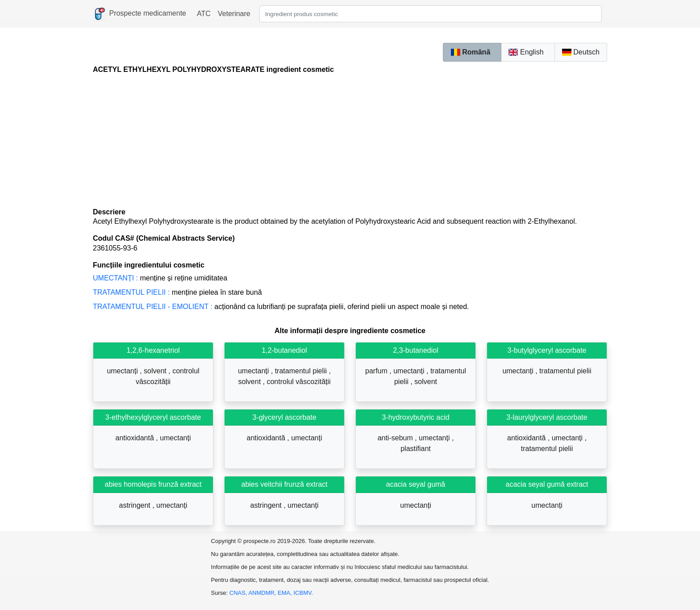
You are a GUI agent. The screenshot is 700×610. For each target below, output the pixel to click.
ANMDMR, (263, 593)
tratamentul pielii (302, 371)
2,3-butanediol (415, 350)
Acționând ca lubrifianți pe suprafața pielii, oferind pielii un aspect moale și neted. (281, 307)
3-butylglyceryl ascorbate (547, 350)
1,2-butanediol (284, 350)
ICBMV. (304, 593)
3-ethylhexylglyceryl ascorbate (153, 417)
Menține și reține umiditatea (160, 278)
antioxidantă (136, 438)
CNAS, (239, 593)
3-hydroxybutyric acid (415, 417)
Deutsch (581, 52)
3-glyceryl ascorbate (284, 417)
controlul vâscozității (298, 382)
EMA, (285, 593)
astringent (136, 505)
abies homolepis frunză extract (153, 484)
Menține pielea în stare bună (177, 292)
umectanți (123, 371)
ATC (204, 14)
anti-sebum (396, 438)
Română (470, 52)
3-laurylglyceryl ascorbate (547, 417)
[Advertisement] (350, 141)
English (526, 52)
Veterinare (234, 14)
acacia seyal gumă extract (547, 484)
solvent (156, 371)
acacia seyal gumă (416, 484)
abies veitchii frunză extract (285, 484)
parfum (377, 371)
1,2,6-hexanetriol (153, 350)
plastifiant (416, 449)
